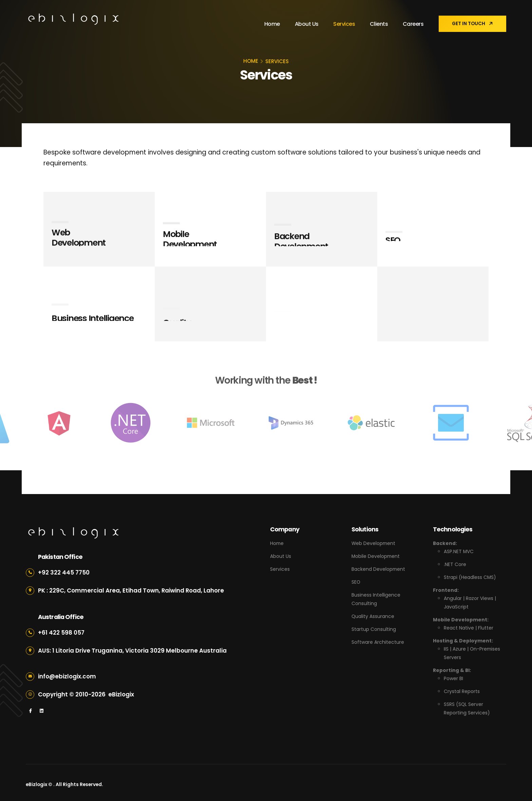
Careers (413, 24)
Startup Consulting (374, 627)
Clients (378, 24)
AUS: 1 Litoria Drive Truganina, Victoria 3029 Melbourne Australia (132, 651)
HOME (251, 61)
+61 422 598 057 (61, 633)
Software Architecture (378, 639)
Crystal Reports (462, 688)
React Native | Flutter (469, 626)
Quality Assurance (373, 614)
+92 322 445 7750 (64, 572)
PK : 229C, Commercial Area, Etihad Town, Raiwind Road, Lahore (131, 590)
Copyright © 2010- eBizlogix (86, 694)
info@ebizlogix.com (67, 676)
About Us (306, 24)
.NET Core (455, 564)
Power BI (453, 676)
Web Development (374, 543)
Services (343, 24)
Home (271, 24)
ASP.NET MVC (459, 551)
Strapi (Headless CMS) (470, 577)
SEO (356, 581)
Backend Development (378, 568)
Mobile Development (376, 556)
